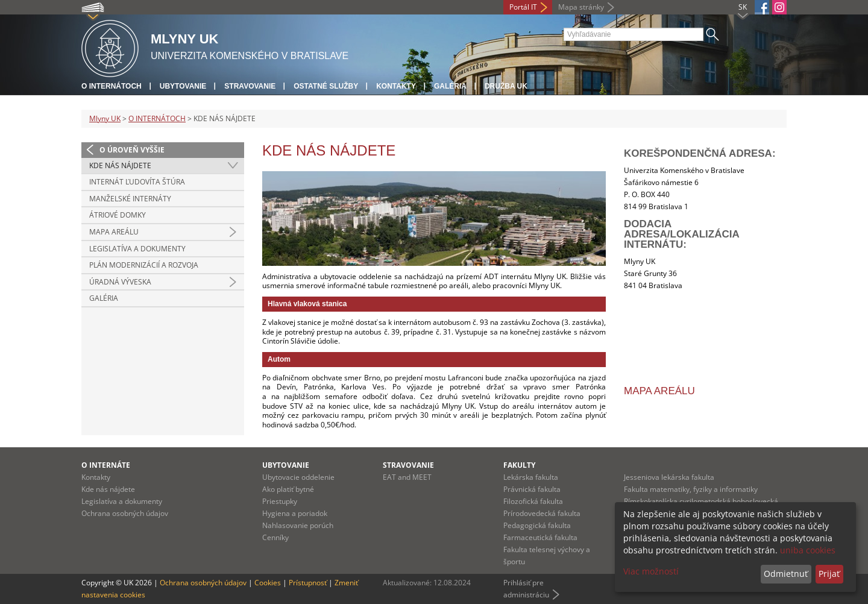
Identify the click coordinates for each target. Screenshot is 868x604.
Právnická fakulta (532, 489)
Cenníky (275, 537)
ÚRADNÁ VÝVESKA (120, 282)
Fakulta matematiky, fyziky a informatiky (691, 489)
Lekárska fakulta (531, 477)
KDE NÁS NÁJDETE (120, 165)
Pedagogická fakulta (537, 525)
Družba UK (506, 86)
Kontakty (396, 86)
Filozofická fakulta (533, 501)
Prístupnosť (308, 583)
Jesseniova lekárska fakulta (669, 477)
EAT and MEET (407, 477)
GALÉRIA (104, 298)
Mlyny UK (105, 118)
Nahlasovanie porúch (298, 525)
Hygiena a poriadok (295, 513)
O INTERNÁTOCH (157, 118)
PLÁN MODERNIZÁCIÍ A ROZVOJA (144, 265)
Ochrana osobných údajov (125, 513)
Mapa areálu (659, 391)
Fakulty (519, 465)
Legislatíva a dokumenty (122, 501)
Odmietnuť (786, 574)
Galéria (450, 86)
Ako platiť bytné (288, 489)
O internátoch (112, 86)
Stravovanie (250, 86)
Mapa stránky (581, 7)
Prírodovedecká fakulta (542, 513)
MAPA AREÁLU (114, 232)
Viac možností (651, 571)
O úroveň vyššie (132, 150)
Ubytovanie (183, 86)
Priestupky (280, 501)
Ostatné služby (326, 86)
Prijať (829, 574)
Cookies (268, 583)
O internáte (106, 465)
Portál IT (523, 7)
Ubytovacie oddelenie (298, 477)
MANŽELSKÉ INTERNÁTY (130, 199)
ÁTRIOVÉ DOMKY (118, 215)
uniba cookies (808, 550)
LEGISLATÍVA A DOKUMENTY (137, 249)
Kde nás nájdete (108, 489)
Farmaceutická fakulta (540, 537)
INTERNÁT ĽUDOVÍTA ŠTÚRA (137, 182)
